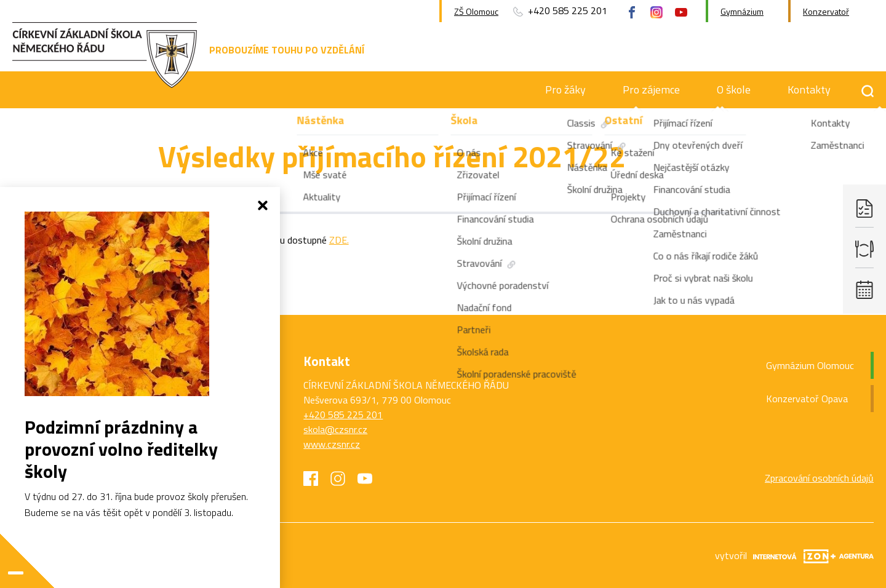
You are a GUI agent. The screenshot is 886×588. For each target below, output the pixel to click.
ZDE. (339, 240)
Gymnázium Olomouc (810, 365)
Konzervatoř (826, 11)
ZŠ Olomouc (476, 11)
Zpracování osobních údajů (819, 478)
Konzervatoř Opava (807, 399)
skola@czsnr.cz (335, 429)
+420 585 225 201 (343, 415)
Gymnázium (742, 11)
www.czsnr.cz (332, 444)
